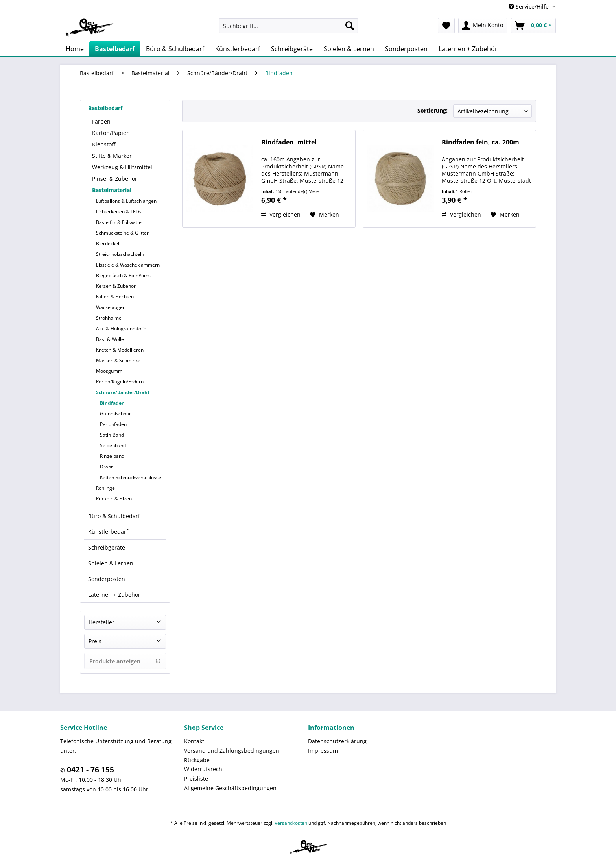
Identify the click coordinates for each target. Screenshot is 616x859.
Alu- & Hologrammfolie (121, 329)
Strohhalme (109, 318)
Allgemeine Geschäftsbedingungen (230, 788)
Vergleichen (281, 214)
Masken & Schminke (118, 360)
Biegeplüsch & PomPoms (123, 275)
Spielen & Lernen (111, 563)
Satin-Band (112, 435)
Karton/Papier (110, 133)
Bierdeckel (108, 243)
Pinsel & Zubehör (115, 179)
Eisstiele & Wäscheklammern (128, 265)
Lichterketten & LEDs (119, 212)
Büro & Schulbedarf (114, 516)
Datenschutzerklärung (337, 741)
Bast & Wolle (110, 339)
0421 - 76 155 (89, 770)
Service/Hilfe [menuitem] (529, 6)
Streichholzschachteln (120, 254)
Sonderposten (107, 579)
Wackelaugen (111, 307)
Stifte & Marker (112, 156)
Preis (95, 641)
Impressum (323, 751)
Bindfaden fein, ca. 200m (480, 142)
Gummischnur (115, 414)
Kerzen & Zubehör (116, 286)
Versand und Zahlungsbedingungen (232, 751)
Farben (101, 121)
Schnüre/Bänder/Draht (123, 392)
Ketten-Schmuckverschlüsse (131, 477)
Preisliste (196, 778)
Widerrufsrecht (204, 769)
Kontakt (194, 741)
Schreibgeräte (107, 547)
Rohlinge (105, 488)
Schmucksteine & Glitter (122, 233)
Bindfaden (112, 403)
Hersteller (101, 622)
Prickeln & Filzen (114, 499)
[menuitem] (289, 26)
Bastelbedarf (105, 108)
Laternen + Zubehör (114, 595)
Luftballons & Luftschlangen (126, 201)
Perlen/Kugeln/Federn (120, 382)
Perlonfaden (113, 424)
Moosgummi (110, 371)
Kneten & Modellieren (120, 350)
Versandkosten (291, 823)
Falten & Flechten (115, 297)
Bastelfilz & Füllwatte (119, 222)
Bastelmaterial (112, 190)
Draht (106, 467)
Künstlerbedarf (108, 532)
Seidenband (113, 445)
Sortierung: (432, 110)
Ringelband (112, 456)
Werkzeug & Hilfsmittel (122, 167)
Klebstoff (104, 144)
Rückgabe (197, 760)
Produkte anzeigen (125, 661)
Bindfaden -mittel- (290, 142)
